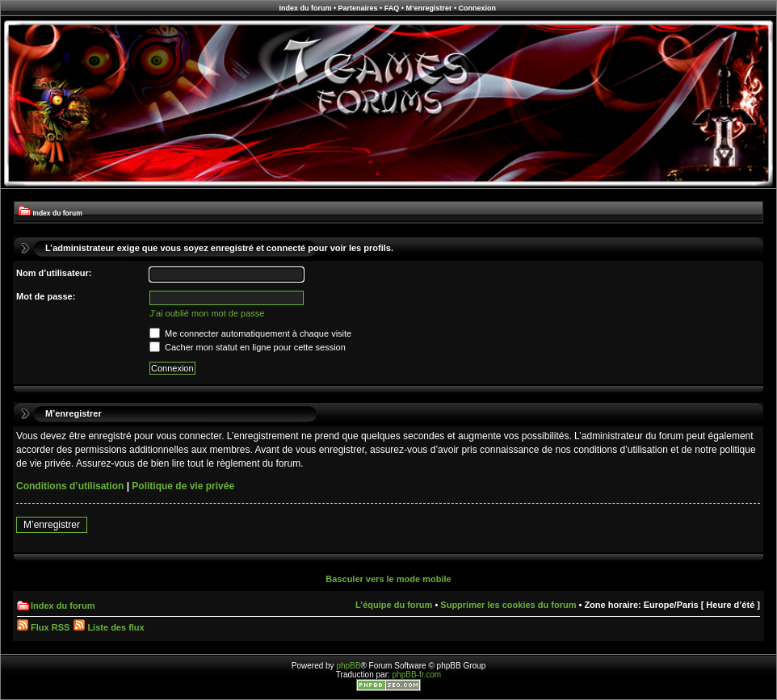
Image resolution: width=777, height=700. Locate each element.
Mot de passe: (46, 296)
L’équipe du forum (394, 605)
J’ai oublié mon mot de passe (207, 313)
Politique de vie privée (183, 486)
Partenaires (358, 8)
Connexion (478, 8)
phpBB (348, 666)
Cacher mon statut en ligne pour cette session (248, 347)
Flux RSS (43, 627)
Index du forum (305, 8)
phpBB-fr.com (417, 675)
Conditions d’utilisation (70, 486)
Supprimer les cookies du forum (508, 605)
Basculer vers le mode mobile (388, 579)
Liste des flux (109, 627)
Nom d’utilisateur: (54, 273)
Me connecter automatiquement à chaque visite (250, 333)
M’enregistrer (428, 8)
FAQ (392, 8)
